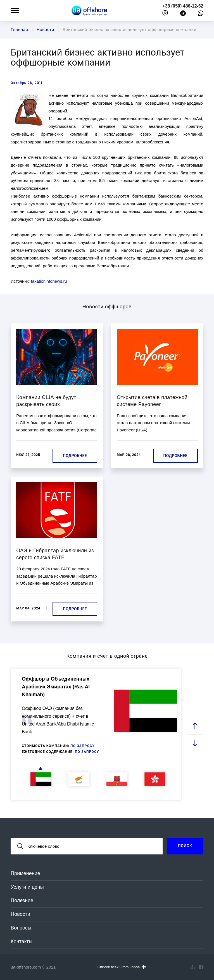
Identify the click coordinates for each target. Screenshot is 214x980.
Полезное (22, 900)
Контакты (22, 941)
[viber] (165, 14)
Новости (20, 914)
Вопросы (21, 928)
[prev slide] (195, 726)
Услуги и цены (27, 887)
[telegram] (183, 14)
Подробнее (75, 456)
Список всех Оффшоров (122, 967)
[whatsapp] (201, 15)
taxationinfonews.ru (49, 281)
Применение (25, 873)
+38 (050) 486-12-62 (183, 6)
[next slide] (195, 743)
